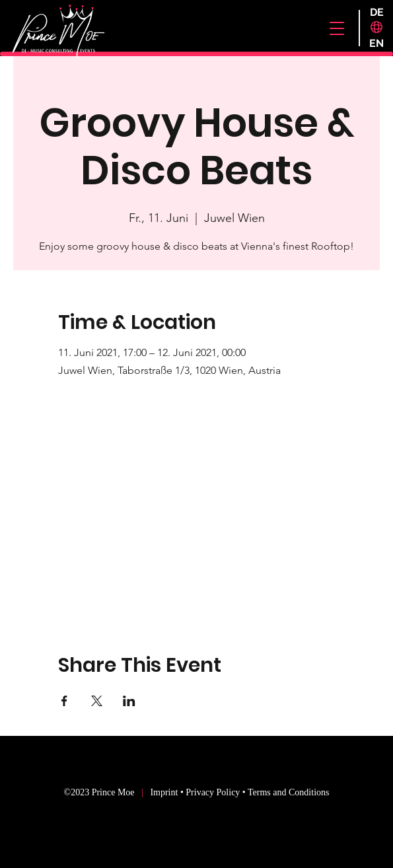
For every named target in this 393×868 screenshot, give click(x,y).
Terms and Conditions (288, 792)
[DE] (377, 13)
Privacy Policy (213, 792)
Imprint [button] (165, 792)
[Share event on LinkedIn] (129, 701)
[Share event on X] (97, 701)
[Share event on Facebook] (64, 701)
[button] (337, 28)
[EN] (377, 44)
